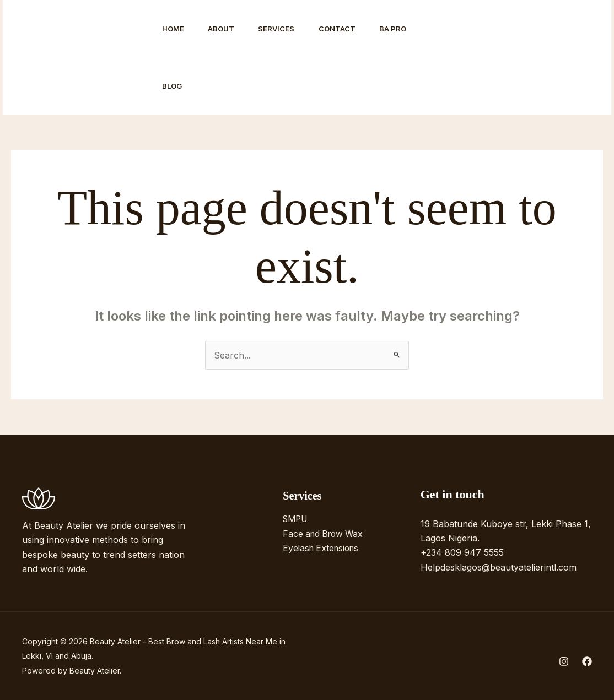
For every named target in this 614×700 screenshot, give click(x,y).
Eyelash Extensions (323, 548)
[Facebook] (483, 58)
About (225, 29)
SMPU (297, 519)
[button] (550, 57)
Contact (346, 29)
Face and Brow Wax (325, 533)
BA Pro (404, 29)
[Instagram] (459, 58)
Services (283, 29)
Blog (173, 86)
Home (174, 29)
